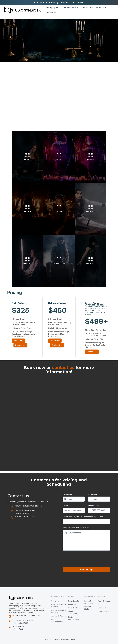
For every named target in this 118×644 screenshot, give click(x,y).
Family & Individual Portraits (58, 606)
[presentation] (80, 558)
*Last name (92, 494)
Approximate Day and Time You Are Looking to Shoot (83, 517)
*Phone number (94, 506)
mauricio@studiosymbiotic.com (29, 506)
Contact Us (51, 13)
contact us (63, 368)
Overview (55, 601)
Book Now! (18, 341)
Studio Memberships (73, 618)
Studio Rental (73, 608)
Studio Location (74, 601)
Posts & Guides (104, 601)
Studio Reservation (72, 612)
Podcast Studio (87, 608)
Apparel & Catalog (58, 616)
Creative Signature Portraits (59, 611)
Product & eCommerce (57, 620)
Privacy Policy (103, 611)
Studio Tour (101, 8)
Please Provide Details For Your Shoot (77, 528)
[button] (53, 8)
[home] (23, 10)
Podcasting (88, 8)
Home (100, 604)
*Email (65, 506)
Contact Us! (20, 345)
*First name (67, 494)
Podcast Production (88, 602)
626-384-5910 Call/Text (25, 517)
